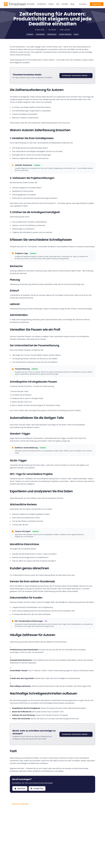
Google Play (37, 788)
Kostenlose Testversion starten (76, 75)
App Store (20, 788)
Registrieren (97, 4)
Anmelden (83, 4)
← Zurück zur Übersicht (19, 804)
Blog (72, 4)
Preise (51, 4)
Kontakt (65, 4)
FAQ (58, 4)
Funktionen (42, 4)
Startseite (31, 4)
